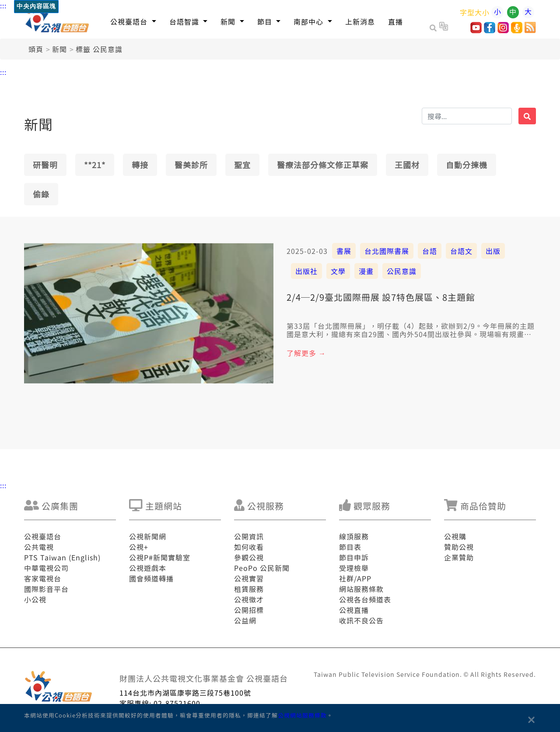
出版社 (306, 271)
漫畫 (366, 271)
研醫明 (45, 165)
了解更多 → (306, 353)
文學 (338, 271)
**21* (95, 165)
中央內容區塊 (36, 6)
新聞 (59, 49)
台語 (430, 251)
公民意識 (402, 271)
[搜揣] (467, 116)
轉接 (140, 165)
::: (3, 5)
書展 (344, 251)
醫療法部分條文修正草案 (323, 165)
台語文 (461, 251)
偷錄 (41, 194)
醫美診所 (191, 165)
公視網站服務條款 (302, 715)
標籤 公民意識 (99, 49)
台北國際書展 (387, 251)
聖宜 (242, 165)
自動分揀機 (467, 165)
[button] (133, 21)
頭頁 (36, 49)
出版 (493, 251)
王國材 (407, 165)
